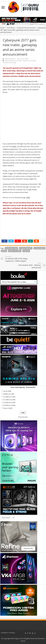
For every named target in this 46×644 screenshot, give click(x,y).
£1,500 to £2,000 (9, 400)
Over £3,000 (8, 408)
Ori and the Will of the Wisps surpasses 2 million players (18, 259)
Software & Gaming (9, 62)
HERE (14, 146)
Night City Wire (15, 251)
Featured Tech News (29, 61)
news (4, 251)
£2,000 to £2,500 (9, 402)
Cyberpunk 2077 (26, 248)
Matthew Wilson (10, 59)
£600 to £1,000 (9, 394)
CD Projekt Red (12, 248)
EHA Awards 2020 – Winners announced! (28, 265)
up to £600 (7, 391)
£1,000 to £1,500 (9, 397)
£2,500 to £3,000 (9, 405)
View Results (23, 417)
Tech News (11, 28)
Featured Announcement (26, 28)
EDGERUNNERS (40, 248)
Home (2, 28)
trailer (26, 251)
